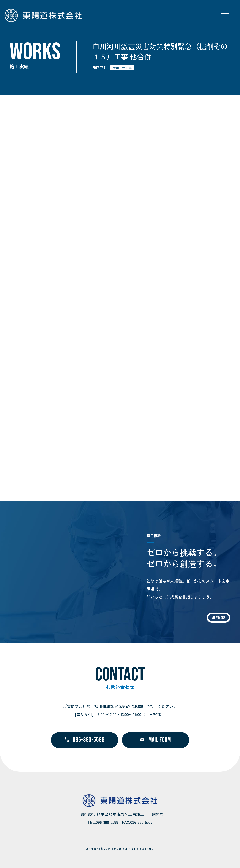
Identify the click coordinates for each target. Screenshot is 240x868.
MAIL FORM (156, 740)
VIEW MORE (218, 618)
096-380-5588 (85, 740)
